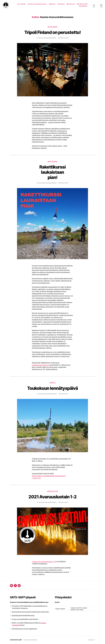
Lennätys (52, 383)
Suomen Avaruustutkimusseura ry (37, 4)
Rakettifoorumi (71, 4)
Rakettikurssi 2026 (82, 4)
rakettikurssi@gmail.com (41, 365)
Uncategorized (52, 27)
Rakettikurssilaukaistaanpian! (52, 172)
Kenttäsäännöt (83, 6)
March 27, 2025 (64, 38)
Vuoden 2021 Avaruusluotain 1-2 (43, 562)
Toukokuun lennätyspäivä (52, 388)
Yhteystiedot (61, 4)
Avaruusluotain (52, 492)
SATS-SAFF (18, 640)
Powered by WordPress (30, 640)
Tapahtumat (52, 4)
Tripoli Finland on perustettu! (52, 33)
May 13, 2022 (64, 394)
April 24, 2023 (64, 183)
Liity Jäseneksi (22, 4)
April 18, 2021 (64, 503)
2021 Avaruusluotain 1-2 (52, 497)
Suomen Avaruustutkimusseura (48, 38)
